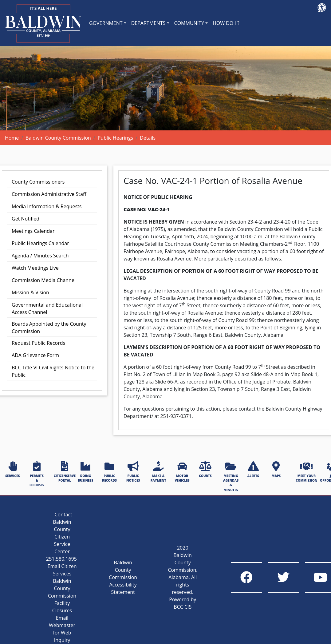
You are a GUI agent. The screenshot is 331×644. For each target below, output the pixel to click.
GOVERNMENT (106, 23)
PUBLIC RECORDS (109, 472)
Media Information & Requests (47, 206)
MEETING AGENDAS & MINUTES (231, 477)
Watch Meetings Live (35, 268)
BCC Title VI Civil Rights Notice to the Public (53, 371)
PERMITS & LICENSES (37, 474)
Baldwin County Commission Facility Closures (62, 596)
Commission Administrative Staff (49, 194)
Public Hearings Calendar (40, 243)
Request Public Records (38, 343)
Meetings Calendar (33, 231)
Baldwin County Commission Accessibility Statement (123, 577)
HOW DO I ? (226, 23)
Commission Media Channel (44, 280)
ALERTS (253, 470)
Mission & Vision (30, 292)
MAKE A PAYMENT (158, 472)
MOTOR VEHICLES (182, 472)
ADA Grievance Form (35, 355)
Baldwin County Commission (58, 138)
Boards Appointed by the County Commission (49, 328)
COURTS (205, 470)
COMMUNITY (189, 23)
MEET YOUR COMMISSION (306, 472)
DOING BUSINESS (85, 472)
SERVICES (12, 470)
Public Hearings (116, 138)
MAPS (276, 470)
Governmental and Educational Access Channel (47, 308)
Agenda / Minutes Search (40, 256)
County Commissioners (38, 182)
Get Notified (26, 219)
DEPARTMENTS (148, 23)
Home (12, 138)
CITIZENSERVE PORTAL (65, 472)
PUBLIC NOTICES (133, 472)
